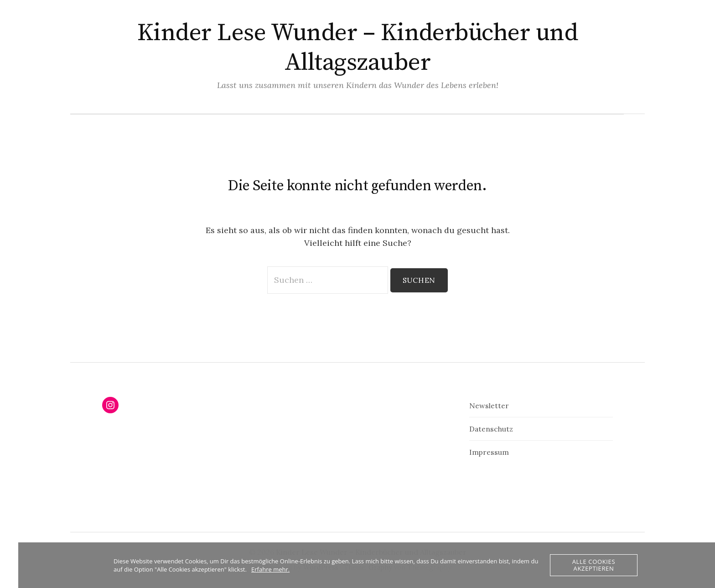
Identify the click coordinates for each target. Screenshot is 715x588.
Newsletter (489, 406)
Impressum (489, 452)
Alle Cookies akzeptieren (594, 565)
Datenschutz (491, 429)
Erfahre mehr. (270, 569)
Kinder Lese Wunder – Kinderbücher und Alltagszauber (357, 48)
